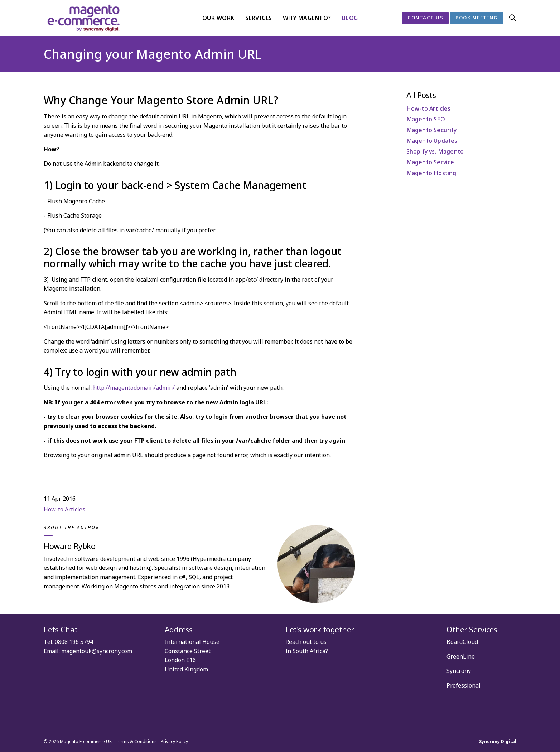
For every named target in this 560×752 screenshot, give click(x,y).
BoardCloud (462, 642)
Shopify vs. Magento (435, 151)
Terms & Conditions (136, 741)
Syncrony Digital (498, 741)
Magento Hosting (431, 173)
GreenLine (461, 656)
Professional (464, 685)
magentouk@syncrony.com (97, 651)
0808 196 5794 (74, 642)
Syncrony (459, 671)
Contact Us (425, 18)
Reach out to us (306, 642)
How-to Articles (64, 509)
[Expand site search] (512, 18)
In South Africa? (307, 651)
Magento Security (432, 130)
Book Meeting (477, 18)
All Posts (421, 95)
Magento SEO (426, 119)
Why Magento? (307, 18)
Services (259, 18)
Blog (350, 18)
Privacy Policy (174, 741)
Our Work (218, 18)
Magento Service (430, 162)
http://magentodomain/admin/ (134, 388)
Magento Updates (432, 141)
